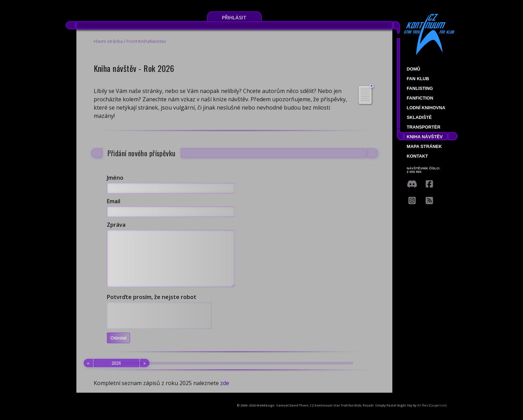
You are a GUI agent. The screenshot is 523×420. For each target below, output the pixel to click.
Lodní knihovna (426, 108)
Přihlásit (234, 17)
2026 (116, 373)
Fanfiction (420, 98)
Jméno (115, 178)
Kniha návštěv (425, 137)
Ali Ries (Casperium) (432, 416)
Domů (414, 69)
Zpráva (116, 225)
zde (225, 393)
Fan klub (418, 79)
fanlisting (420, 88)
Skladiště (419, 117)
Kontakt (418, 156)
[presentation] (159, 326)
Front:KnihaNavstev (146, 41)
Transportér (424, 127)
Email (114, 201)
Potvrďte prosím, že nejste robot (152, 307)
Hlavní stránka (108, 41)
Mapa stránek (424, 146)
